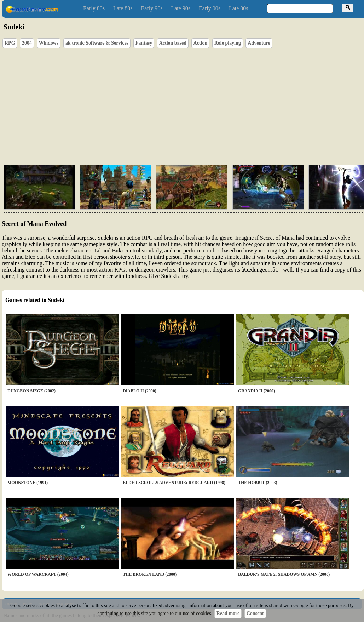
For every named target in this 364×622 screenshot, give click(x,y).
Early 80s (94, 8)
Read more (228, 613)
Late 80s (123, 8)
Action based (173, 43)
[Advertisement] (173, 105)
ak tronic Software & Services (97, 43)
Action (201, 43)
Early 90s (152, 8)
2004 (27, 43)
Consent (255, 613)
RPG (10, 43)
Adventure (259, 43)
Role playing (228, 43)
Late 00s (239, 8)
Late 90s (181, 8)
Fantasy (144, 43)
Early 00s (210, 8)
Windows (49, 43)
